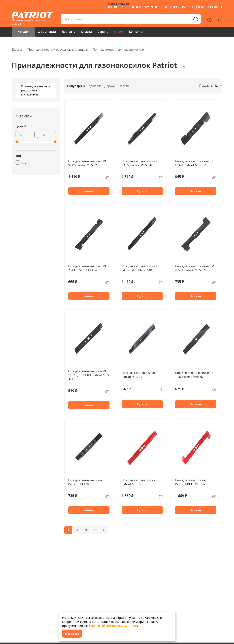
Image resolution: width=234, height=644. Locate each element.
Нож (24, 163)
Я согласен (72, 634)
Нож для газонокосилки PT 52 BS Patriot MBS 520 (87, 163)
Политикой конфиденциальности (113, 626)
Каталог (23, 32)
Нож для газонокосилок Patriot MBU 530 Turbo (192, 482)
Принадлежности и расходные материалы (33, 90)
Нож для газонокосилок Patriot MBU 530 (139, 482)
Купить (89, 191)
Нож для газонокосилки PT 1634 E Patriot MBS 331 (194, 163)
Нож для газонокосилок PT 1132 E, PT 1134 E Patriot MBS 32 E (89, 375)
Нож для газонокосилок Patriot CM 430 (85, 482)
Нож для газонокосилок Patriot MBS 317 (139, 375)
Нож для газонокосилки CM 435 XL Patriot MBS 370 (195, 268)
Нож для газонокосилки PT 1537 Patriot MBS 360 (194, 375)
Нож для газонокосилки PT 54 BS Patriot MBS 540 (141, 268)
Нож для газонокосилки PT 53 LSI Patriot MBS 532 (141, 163)
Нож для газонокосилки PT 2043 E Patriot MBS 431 (87, 268)
